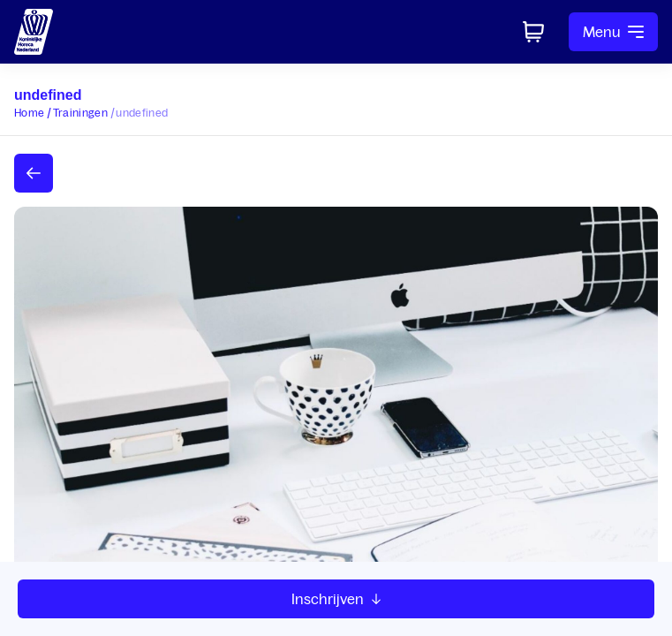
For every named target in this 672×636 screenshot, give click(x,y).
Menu (613, 32)
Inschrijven (336, 599)
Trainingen (80, 113)
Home (29, 113)
